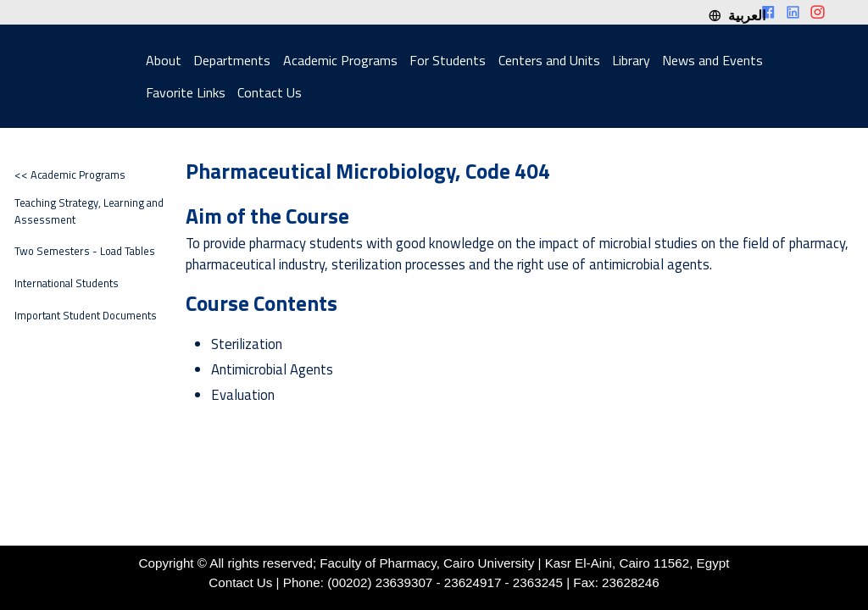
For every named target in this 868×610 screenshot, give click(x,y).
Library (631, 60)
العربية (737, 15)
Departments (232, 60)
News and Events (712, 60)
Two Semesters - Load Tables (85, 251)
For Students (448, 60)
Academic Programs (340, 60)
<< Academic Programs (70, 175)
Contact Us (270, 92)
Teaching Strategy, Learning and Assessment (89, 211)
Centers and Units (549, 60)
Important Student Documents (86, 316)
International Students (67, 283)
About (164, 60)
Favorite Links (186, 92)
